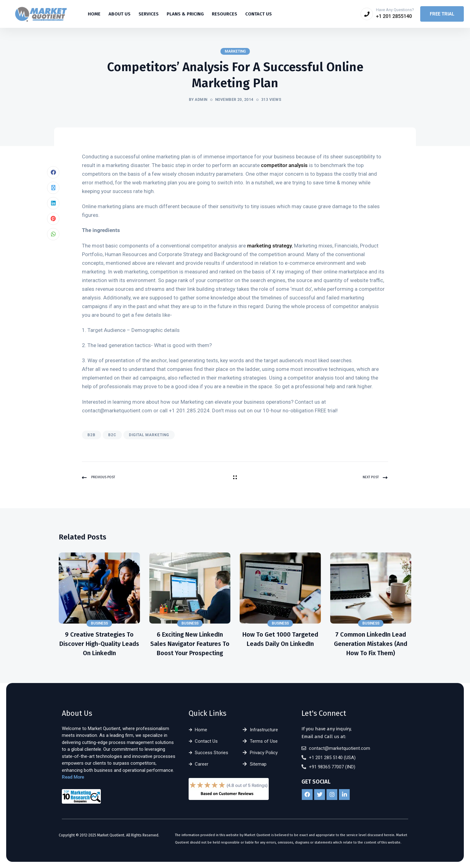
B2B (92, 435)
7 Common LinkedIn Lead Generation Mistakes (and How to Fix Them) (371, 644)
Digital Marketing (149, 435)
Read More (73, 777)
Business (99, 623)
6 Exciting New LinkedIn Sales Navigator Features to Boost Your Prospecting (190, 644)
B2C (112, 435)
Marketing (235, 51)
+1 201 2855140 (394, 16)
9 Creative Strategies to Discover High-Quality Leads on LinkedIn (99, 644)
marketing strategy (269, 246)
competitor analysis (284, 165)
